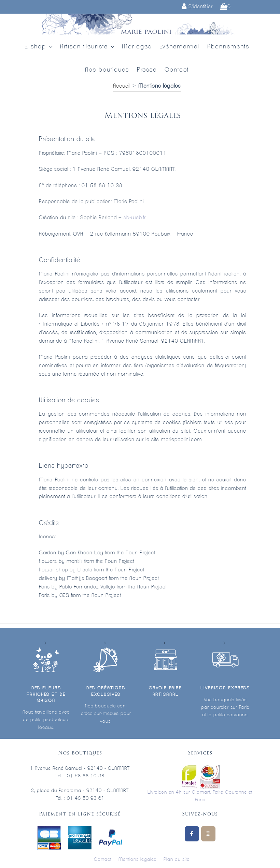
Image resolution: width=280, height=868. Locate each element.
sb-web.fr (135, 218)
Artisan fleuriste (88, 47)
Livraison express (225, 688)
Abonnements (228, 47)
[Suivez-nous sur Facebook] (192, 834)
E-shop (39, 47)
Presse (147, 70)
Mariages (137, 47)
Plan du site (177, 859)
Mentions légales (137, 859)
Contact (177, 70)
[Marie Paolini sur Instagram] (208, 834)
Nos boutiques (107, 70)
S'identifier (197, 7)
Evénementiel (179, 47)
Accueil (122, 86)
